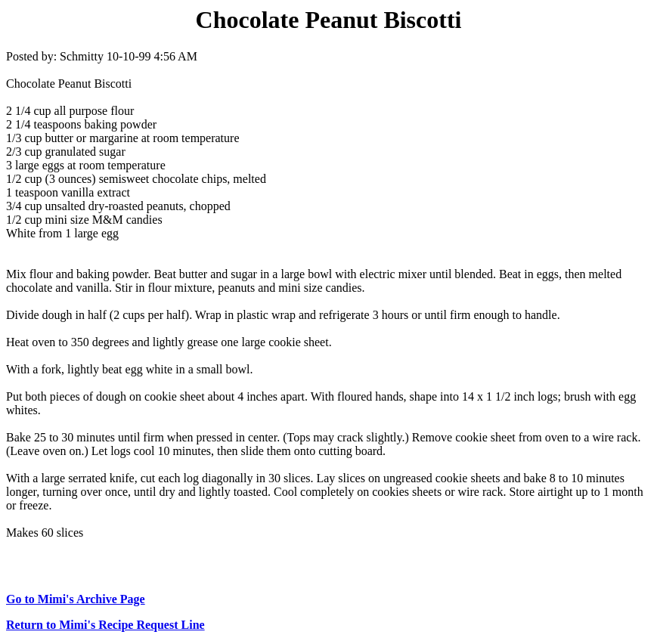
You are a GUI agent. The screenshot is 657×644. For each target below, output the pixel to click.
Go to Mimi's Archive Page (76, 599)
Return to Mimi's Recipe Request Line (105, 625)
